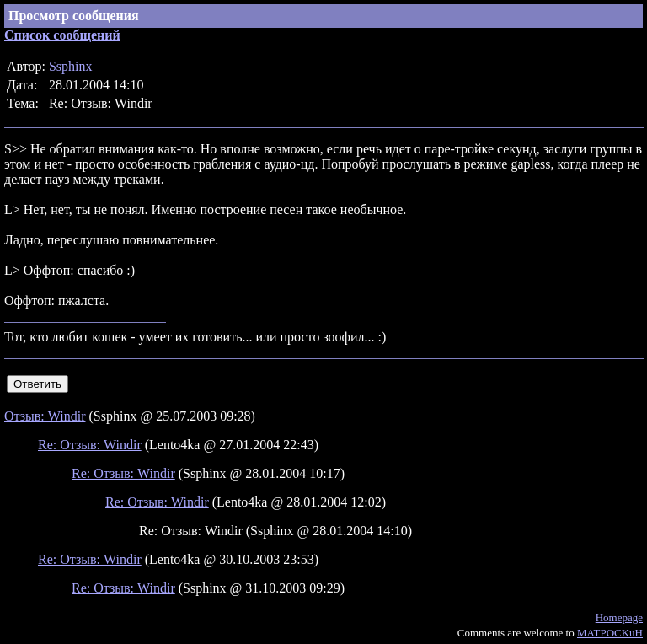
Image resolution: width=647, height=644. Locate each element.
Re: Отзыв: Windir (90, 445)
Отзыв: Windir (45, 416)
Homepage (619, 617)
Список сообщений (62, 35)
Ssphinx (71, 66)
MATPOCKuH (610, 633)
